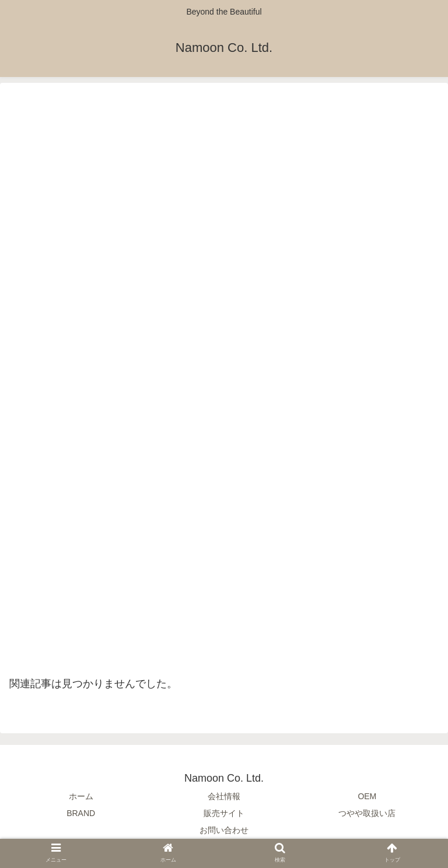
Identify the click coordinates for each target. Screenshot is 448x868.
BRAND (81, 813)
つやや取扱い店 (367, 813)
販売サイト (224, 813)
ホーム (81, 796)
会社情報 (224, 796)
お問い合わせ (224, 830)
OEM (367, 796)
